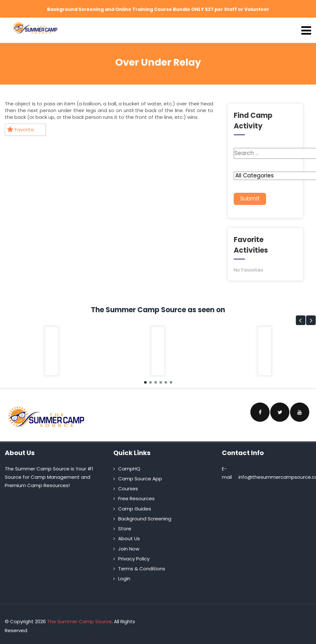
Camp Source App (140, 476)
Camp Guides (135, 506)
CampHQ (129, 466)
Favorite (20, 127)
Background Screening (145, 516)
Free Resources (136, 496)
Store (125, 526)
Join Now (129, 546)
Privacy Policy (134, 556)
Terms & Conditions (142, 566)
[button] (301, 317)
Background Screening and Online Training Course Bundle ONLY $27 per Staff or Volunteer (158, 9)
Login (124, 576)
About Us (129, 536)
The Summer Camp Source (79, 619)
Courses (128, 486)
